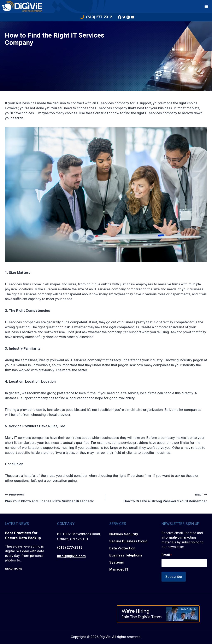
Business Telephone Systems (126, 559)
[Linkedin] (128, 17)
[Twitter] (124, 17)
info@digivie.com (71, 556)
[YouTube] (132, 17)
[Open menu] (207, 6)
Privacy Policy (106, 640)
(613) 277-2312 (70, 547)
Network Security (124, 534)
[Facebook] (120, 17)
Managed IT (119, 570)
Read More (14, 569)
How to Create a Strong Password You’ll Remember (158, 497)
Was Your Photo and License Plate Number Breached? (54, 497)
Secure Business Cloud (128, 541)
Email (167, 555)
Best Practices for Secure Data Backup (24, 536)
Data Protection (122, 548)
